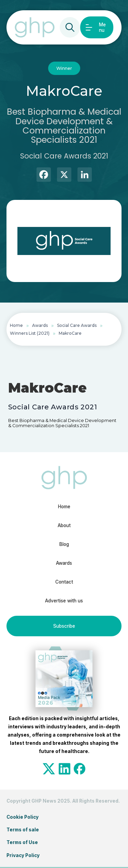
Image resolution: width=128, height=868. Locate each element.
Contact (64, 582)
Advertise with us (64, 601)
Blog (64, 544)
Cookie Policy (23, 817)
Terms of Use (22, 842)
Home (16, 325)
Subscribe (64, 626)
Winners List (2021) (30, 333)
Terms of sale (23, 830)
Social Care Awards (77, 325)
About (64, 525)
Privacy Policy (23, 855)
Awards (40, 325)
